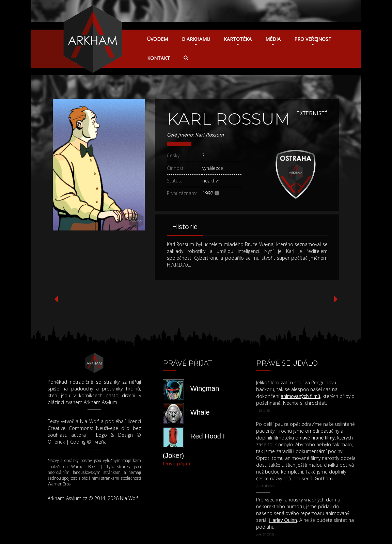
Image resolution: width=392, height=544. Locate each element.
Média (273, 41)
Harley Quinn (283, 520)
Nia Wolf (89, 421)
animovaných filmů (300, 396)
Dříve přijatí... (178, 464)
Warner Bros (84, 467)
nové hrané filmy (317, 438)
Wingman (205, 388)
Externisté (312, 113)
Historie (185, 227)
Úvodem (158, 39)
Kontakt (159, 58)
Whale (200, 412)
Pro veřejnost (313, 41)
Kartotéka (238, 41)
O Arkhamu (196, 41)
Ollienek (56, 442)
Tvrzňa (100, 442)
